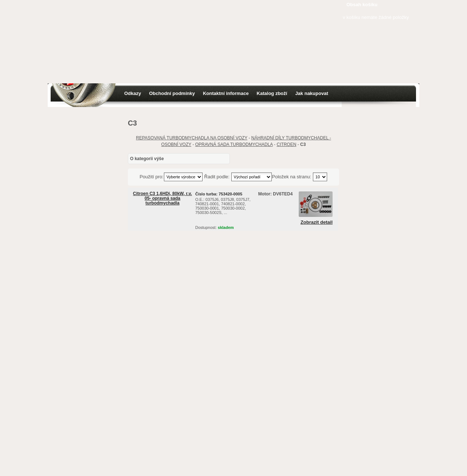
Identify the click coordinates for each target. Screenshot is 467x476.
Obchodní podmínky (172, 93)
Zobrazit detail (317, 222)
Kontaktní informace (226, 93)
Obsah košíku (362, 5)
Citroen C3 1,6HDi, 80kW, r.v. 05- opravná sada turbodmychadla (162, 198)
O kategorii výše (147, 159)
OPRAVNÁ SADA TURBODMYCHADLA (234, 144)
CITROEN (286, 144)
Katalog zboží (272, 93)
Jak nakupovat (311, 93)
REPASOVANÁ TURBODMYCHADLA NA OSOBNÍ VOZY (192, 138)
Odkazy (133, 93)
